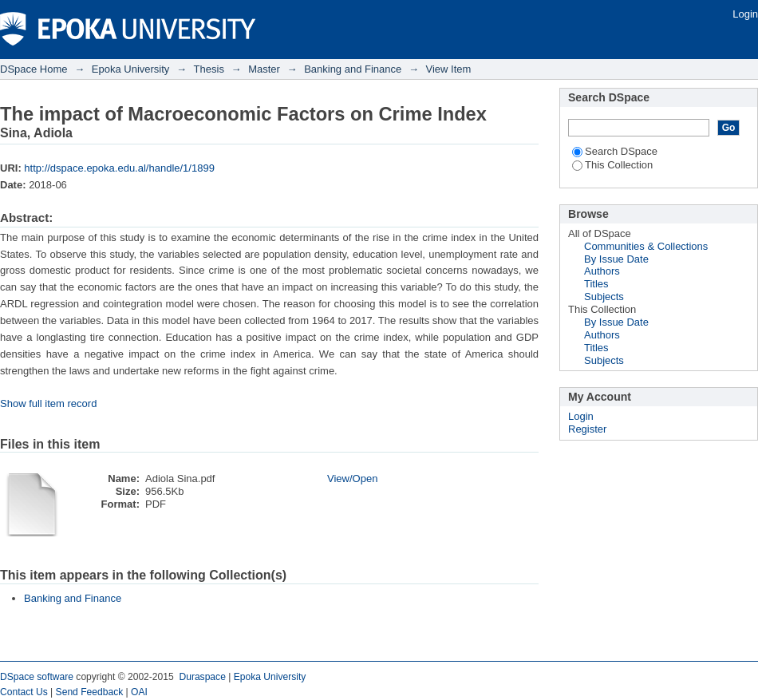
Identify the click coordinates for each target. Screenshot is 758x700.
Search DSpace (615, 151)
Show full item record (48, 403)
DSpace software (37, 677)
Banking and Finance (353, 69)
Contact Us (24, 692)
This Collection (612, 165)
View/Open (352, 479)
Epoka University (131, 69)
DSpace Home (34, 69)
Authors (602, 271)
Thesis (209, 69)
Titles (596, 284)
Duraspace (202, 677)
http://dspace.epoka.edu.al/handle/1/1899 (119, 168)
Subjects (604, 297)
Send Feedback (90, 692)
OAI (139, 692)
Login (745, 14)
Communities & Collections (646, 246)
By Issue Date (616, 259)
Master (264, 69)
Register (587, 429)
